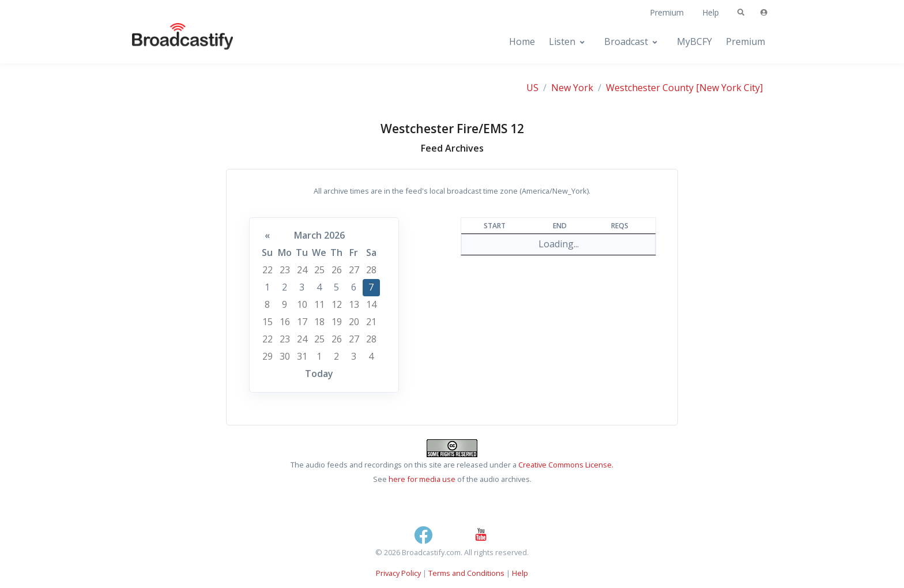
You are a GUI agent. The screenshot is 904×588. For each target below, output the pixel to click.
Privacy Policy (398, 573)
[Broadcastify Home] (171, 42)
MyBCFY (694, 42)
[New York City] (729, 88)
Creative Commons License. (566, 465)
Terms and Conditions (466, 573)
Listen (562, 42)
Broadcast (626, 42)
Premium (667, 12)
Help (711, 12)
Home (522, 42)
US (532, 88)
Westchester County (650, 88)
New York (572, 88)
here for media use (422, 479)
